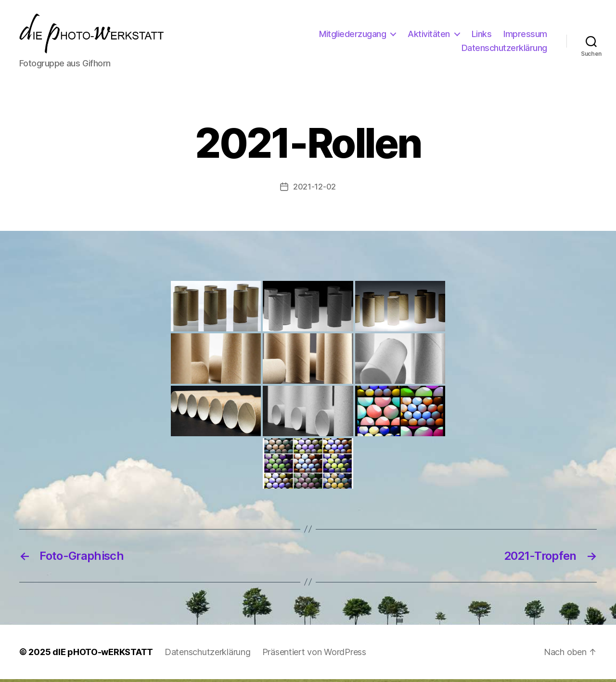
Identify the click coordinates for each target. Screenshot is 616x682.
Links (482, 35)
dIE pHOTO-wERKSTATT (103, 655)
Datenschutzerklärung (504, 49)
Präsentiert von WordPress (314, 655)
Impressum (525, 35)
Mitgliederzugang (353, 35)
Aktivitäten (429, 35)
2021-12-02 (314, 190)
